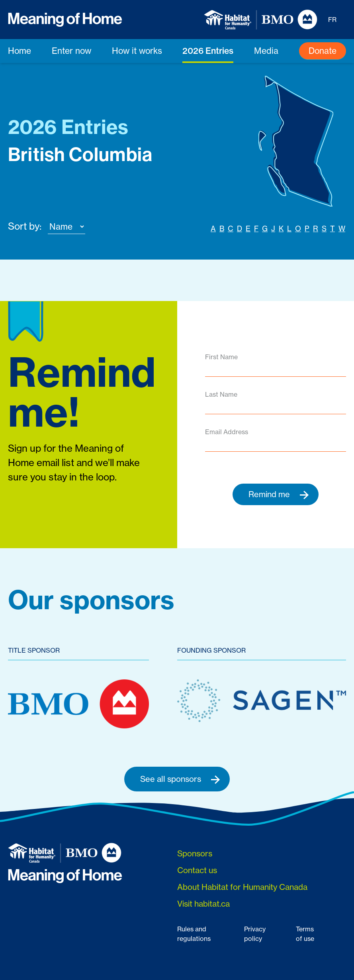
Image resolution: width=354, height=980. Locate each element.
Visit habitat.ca (203, 904)
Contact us (197, 870)
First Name (221, 357)
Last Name (221, 394)
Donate (323, 51)
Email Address (227, 432)
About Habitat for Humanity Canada (242, 887)
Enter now (71, 51)
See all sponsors (180, 779)
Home (20, 51)
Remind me (279, 494)
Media (266, 51)
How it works (137, 51)
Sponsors (195, 853)
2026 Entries (208, 51)
